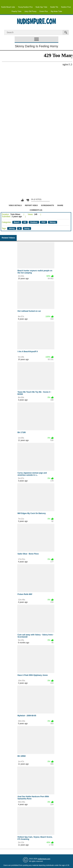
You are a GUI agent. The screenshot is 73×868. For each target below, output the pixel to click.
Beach (17, 222)
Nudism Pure (66, 7)
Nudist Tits (54, 7)
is (19, 228)
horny (27, 228)
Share (60, 205)
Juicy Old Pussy (30, 11)
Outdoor (34, 222)
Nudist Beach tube (8, 7)
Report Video (31, 205)
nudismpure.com (44, 859)
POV (43, 222)
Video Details (15, 205)
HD (25, 222)
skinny (12, 228)
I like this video (22, 200)
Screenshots (48, 205)
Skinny (53, 222)
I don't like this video (28, 200)
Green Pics (44, 11)
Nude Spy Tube (42, 7)
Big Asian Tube (56, 11)
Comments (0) (36, 210)
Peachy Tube (17, 11)
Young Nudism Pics (25, 7)
